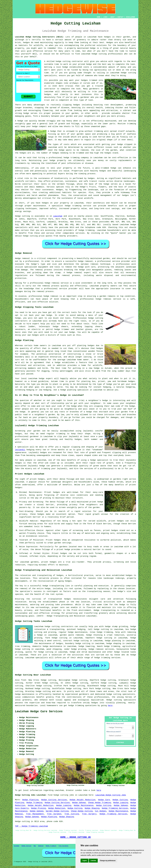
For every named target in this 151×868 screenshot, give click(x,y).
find (23, 680)
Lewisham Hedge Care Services (39, 712)
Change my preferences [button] (108, 861)
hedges (107, 37)
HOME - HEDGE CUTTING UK (76, 837)
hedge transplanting (53, 586)
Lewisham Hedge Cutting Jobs (111, 795)
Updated (41, 846)
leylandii (20, 450)
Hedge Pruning (38, 808)
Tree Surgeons (63, 846)
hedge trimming (112, 646)
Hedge (18, 216)
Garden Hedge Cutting (57, 811)
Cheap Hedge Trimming (99, 803)
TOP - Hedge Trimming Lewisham (31, 826)
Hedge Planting (30, 800)
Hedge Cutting (120, 800)
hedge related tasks (125, 652)
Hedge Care (104, 800)
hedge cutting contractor (69, 61)
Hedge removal (22, 258)
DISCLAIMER (131, 17)
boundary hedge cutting (78, 644)
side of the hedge (67, 406)
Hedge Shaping (92, 808)
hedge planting (68, 390)
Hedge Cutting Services (54, 800)
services (80, 233)
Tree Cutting (72, 814)
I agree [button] (84, 861)
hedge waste (65, 150)
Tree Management (35, 814)
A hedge (52, 131)
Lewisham (58, 216)
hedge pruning (79, 649)
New (35, 846)
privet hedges (49, 562)
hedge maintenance (25, 694)
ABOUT (113, 17)
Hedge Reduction (57, 808)
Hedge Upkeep (79, 803)
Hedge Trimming (34, 803)
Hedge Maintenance (84, 805)
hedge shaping (114, 644)
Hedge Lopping (121, 803)
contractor (50, 89)
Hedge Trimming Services (115, 808)
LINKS (105, 17)
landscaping (21, 616)
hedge (89, 64)
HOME (99, 17)
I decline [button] (93, 861)
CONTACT (120, 17)
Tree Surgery (89, 814)
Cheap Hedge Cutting (82, 811)
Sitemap (17, 846)
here (110, 706)
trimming (131, 124)
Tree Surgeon (54, 814)
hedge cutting (99, 54)
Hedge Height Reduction (83, 800)
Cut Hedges (101, 811)
